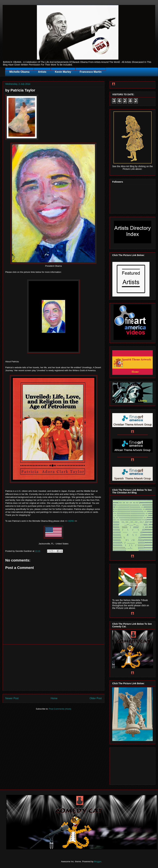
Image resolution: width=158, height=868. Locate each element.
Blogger (98, 862)
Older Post (96, 698)
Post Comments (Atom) (60, 709)
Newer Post (12, 698)
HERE (71, 521)
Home (54, 698)
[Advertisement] (53, 667)
